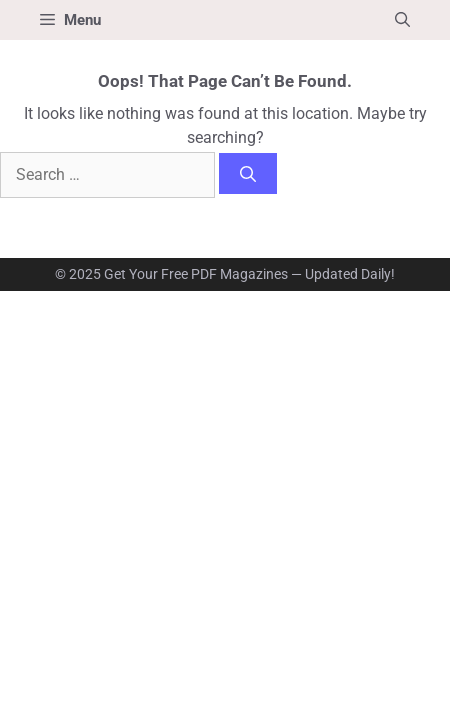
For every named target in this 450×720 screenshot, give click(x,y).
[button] (402, 20)
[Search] (248, 173)
